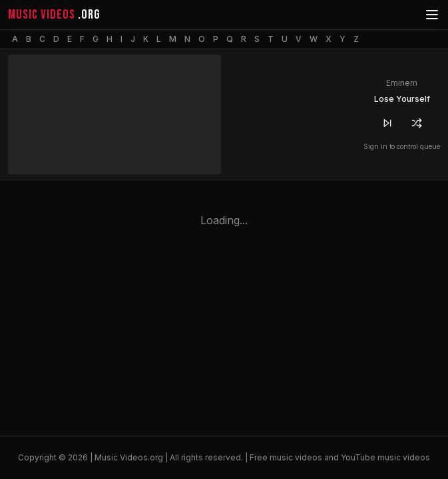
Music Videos (121, 457)
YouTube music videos (385, 457)
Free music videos (286, 457)
